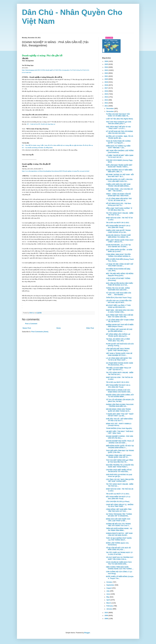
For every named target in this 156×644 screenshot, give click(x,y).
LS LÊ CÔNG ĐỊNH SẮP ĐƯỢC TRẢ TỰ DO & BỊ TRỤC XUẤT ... (119, 359)
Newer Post (27, 328)
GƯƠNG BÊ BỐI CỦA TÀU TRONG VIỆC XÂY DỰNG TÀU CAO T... (118, 525)
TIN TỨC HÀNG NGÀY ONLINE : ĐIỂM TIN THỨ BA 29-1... (120, 373)
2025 (106, 64)
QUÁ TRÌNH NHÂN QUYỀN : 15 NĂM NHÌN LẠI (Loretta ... (119, 251)
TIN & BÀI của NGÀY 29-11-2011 (118, 223)
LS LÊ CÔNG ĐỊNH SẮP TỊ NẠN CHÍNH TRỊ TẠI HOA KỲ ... (120, 321)
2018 (106, 85)
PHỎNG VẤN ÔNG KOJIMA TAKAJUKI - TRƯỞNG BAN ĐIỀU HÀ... (120, 405)
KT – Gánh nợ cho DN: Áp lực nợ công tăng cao (41, 124)
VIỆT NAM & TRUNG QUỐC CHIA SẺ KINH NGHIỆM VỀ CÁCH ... (119, 354)
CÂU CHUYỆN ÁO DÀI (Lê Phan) (118, 502)
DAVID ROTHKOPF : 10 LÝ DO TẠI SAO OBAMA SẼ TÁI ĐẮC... (118, 246)
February (110, 606)
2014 (106, 97)
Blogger (87, 633)
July (108, 591)
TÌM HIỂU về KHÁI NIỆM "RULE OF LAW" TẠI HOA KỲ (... (118, 369)
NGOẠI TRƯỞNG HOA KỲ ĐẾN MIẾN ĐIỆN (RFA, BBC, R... (119, 171)
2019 (106, 82)
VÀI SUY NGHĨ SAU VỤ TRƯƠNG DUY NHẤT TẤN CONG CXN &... (120, 558)
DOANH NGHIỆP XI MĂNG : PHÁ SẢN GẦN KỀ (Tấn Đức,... (119, 437)
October (109, 582)
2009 (106, 616)
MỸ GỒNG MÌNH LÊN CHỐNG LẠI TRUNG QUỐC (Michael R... (118, 335)
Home (59, 328)
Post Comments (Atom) (40, 332)
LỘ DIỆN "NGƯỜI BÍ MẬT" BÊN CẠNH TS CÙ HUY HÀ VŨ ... (120, 156)
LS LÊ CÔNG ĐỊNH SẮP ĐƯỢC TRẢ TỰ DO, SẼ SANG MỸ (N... (119, 200)
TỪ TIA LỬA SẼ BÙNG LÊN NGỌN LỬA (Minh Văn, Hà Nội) (120, 401)
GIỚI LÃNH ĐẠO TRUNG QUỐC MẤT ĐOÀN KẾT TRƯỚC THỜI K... (119, 166)
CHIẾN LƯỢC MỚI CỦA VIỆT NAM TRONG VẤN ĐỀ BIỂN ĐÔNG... (118, 185)
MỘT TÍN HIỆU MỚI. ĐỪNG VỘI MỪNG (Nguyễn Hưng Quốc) (120, 274)
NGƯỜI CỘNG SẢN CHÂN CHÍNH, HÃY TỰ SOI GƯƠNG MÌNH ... (120, 396)
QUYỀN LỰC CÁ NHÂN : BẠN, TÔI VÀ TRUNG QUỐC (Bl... (120, 137)
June (108, 594)
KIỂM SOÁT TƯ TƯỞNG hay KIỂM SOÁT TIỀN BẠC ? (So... (118, 147)
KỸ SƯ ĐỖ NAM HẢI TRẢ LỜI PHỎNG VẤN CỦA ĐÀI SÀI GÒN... (119, 132)
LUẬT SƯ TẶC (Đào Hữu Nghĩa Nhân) (119, 119)
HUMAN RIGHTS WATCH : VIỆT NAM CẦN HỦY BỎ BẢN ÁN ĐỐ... (119, 534)
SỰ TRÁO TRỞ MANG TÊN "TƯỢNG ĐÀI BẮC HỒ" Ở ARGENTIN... (119, 515)
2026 (106, 61)
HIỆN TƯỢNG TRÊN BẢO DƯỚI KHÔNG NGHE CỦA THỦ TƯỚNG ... (120, 568)
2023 (106, 70)
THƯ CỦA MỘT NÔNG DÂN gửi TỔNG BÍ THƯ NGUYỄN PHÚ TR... (120, 461)
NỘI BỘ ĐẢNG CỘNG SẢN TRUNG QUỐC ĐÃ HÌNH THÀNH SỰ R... (118, 410)
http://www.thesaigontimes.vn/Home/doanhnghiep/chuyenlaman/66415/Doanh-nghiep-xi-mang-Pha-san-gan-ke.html (56, 171)
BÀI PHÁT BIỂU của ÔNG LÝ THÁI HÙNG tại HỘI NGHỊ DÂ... (118, 306)
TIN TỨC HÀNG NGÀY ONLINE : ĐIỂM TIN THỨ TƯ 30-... (120, 214)
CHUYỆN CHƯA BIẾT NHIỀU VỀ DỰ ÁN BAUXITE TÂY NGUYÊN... (119, 471)
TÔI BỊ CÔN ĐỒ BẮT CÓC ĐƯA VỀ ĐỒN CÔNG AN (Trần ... (118, 549)
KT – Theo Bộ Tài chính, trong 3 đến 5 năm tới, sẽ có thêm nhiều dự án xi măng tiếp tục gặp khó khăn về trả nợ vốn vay (58, 145)
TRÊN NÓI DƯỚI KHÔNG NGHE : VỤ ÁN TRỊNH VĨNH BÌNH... (119, 529)
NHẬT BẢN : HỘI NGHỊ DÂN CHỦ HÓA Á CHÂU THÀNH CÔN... (120, 311)
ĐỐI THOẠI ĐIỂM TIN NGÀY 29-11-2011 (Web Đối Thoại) (118, 227)
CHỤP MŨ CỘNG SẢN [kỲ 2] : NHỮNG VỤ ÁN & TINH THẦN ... (120, 505)
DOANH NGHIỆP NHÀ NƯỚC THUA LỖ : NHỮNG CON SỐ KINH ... (120, 442)
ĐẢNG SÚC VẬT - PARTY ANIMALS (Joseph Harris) (119, 425)
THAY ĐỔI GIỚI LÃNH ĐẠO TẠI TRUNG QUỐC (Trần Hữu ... (120, 451)
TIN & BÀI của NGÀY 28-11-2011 (118, 382)
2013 (106, 100)
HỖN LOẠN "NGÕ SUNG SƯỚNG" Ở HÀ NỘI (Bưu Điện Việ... (119, 209)
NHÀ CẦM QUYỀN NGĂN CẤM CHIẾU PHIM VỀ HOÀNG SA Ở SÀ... (119, 284)
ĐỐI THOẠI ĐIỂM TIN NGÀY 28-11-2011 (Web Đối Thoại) (118, 386)
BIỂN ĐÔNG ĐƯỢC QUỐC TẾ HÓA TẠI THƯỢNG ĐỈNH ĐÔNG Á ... (120, 447)
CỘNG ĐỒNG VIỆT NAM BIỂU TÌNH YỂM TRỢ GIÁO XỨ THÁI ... (119, 510)
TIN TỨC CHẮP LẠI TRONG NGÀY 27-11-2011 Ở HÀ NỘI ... (119, 553)
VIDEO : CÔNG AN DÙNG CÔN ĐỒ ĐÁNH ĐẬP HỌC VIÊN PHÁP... (118, 195)
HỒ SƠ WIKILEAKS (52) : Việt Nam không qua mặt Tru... (118, 204)
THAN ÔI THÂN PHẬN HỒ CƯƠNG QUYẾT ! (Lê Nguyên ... (118, 142)
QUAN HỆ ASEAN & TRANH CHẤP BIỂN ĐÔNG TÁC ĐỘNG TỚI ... (118, 236)
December (110, 109)
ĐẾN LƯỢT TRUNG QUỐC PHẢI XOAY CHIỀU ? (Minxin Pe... (120, 241)
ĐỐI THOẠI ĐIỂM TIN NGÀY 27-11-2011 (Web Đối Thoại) (118, 498)
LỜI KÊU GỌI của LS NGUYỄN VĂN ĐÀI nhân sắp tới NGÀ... (119, 302)
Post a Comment (31, 324)
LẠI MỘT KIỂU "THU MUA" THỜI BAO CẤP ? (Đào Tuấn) (120, 432)
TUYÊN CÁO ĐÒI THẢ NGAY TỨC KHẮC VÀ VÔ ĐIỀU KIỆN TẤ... (118, 115)
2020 (106, 79)
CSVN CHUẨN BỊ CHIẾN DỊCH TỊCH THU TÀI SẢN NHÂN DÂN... (119, 563)
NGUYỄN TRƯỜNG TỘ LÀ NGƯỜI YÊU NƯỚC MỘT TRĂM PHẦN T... (120, 466)
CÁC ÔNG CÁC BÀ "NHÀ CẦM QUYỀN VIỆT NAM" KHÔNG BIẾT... (120, 480)
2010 (106, 613)
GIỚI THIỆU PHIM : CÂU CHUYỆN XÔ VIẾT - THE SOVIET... (119, 190)
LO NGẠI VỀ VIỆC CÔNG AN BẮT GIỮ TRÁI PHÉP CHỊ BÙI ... (120, 265)
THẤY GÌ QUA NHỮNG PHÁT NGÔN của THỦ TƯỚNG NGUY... (119, 539)
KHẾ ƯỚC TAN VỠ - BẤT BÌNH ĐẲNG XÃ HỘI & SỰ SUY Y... (119, 420)
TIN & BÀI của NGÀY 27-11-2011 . (118, 494)
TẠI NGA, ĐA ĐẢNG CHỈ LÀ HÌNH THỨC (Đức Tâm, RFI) (118, 340)
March (109, 603)
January (109, 609)
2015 (106, 94)
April (108, 600)
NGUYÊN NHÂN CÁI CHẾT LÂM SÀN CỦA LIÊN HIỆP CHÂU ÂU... (119, 180)
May (108, 597)
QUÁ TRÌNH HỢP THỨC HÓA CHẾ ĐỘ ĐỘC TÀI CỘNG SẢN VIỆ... (120, 316)
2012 (106, 103)
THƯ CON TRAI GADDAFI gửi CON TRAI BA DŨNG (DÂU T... (118, 123)
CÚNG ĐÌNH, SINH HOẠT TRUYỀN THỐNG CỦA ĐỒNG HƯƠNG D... (119, 255)
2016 (106, 91)
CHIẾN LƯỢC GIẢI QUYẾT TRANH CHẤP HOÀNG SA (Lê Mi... (118, 231)
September (110, 585)
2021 (106, 76)
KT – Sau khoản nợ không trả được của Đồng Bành (37, 148)
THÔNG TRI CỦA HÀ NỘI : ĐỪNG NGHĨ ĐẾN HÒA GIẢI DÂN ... (118, 289)
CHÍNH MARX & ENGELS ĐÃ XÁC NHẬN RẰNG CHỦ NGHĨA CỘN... (119, 391)
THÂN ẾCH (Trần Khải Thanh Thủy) (119, 298)
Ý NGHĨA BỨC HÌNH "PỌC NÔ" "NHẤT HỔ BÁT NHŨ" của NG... (120, 415)
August (109, 588)
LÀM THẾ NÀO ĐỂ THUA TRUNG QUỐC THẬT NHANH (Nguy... (118, 350)
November (110, 111)
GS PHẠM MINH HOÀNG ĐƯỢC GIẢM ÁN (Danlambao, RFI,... (119, 364)
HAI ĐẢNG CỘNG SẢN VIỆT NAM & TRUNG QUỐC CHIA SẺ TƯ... (119, 456)
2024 (106, 67)
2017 (106, 88)
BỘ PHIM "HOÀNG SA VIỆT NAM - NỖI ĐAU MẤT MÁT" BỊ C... (120, 175)
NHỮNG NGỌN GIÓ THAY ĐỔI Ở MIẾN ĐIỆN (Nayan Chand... (120, 326)
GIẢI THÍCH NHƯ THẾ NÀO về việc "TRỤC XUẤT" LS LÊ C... (118, 128)
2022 (106, 73)
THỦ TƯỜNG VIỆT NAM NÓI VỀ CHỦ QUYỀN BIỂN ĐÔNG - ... (119, 330)
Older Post (90, 328)
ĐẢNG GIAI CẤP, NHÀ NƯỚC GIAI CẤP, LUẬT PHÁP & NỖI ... (118, 520)
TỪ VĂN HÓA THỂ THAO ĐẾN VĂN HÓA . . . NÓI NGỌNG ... (118, 294)
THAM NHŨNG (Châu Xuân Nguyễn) (119, 428)
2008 (106, 619)
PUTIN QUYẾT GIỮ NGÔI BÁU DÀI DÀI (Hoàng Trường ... (120, 345)
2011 (106, 106)
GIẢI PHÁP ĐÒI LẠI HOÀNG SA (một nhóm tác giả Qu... (119, 476)
